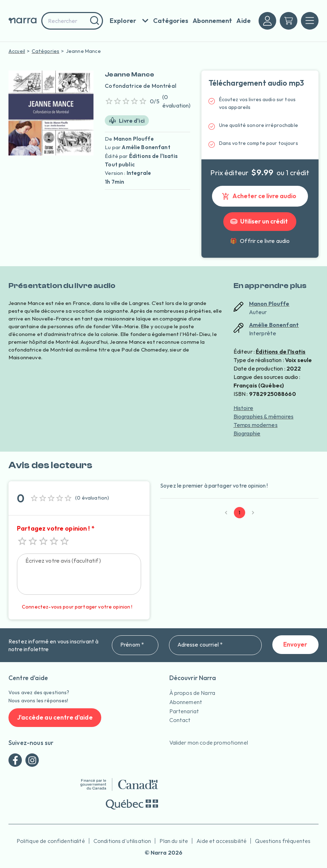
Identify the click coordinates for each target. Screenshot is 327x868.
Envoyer (296, 645)
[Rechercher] (94, 21)
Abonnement (186, 702)
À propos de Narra (192, 693)
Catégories (46, 51)
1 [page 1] (240, 513)
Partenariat (184, 711)
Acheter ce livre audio (260, 196)
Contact (180, 720)
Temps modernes (256, 425)
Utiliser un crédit (260, 222)
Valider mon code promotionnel (209, 742)
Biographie (247, 433)
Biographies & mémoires (264, 416)
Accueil (17, 51)
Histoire (243, 408)
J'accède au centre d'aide (55, 718)
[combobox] (72, 21)
